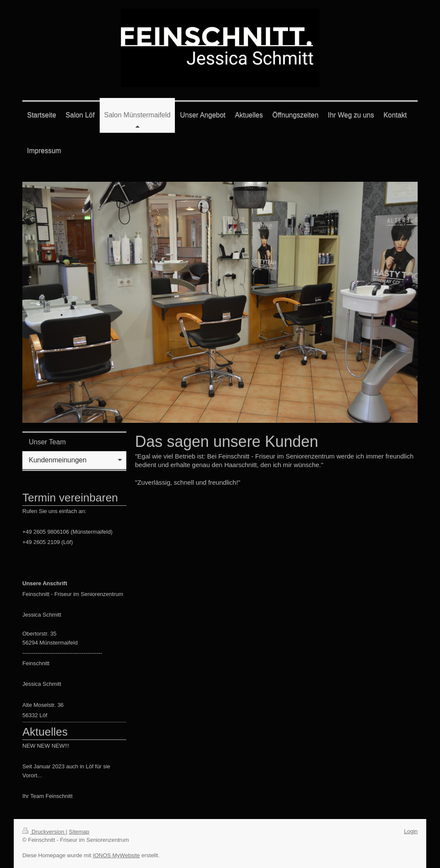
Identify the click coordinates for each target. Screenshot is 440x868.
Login (411, 831)
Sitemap (79, 832)
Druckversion (44, 832)
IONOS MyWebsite (116, 855)
